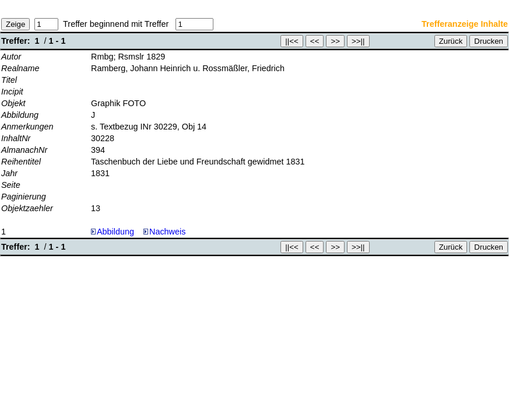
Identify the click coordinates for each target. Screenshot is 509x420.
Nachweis (164, 232)
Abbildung (115, 232)
